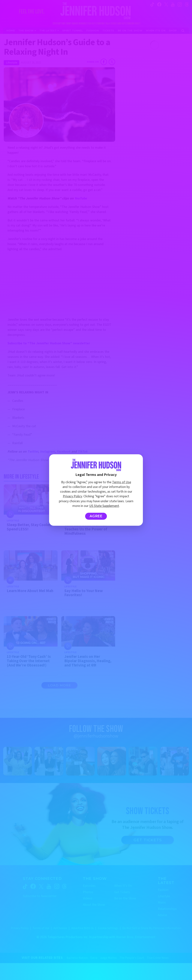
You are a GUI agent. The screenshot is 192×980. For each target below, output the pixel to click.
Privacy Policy (72, 496)
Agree (96, 516)
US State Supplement (104, 506)
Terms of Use (122, 482)
